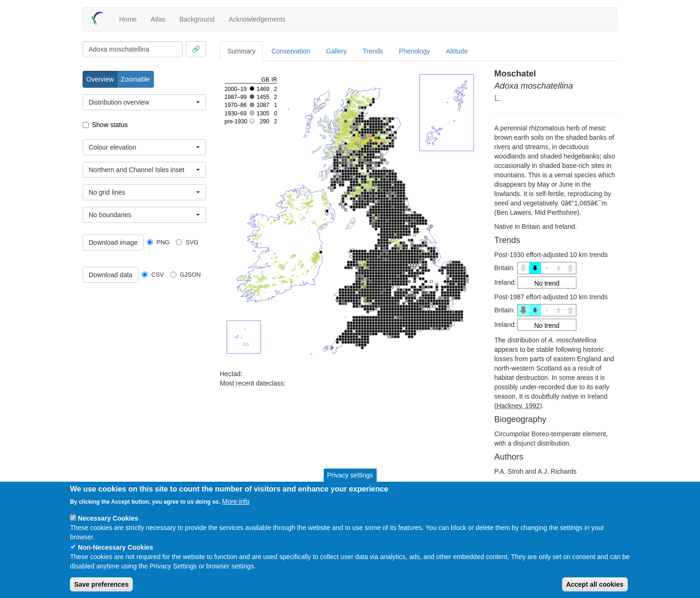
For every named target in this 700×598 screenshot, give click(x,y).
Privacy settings (350, 475)
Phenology (414, 51)
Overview (100, 79)
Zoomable (135, 79)
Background (197, 19)
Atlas (158, 19)
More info (236, 501)
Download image (113, 242)
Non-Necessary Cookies (115, 547)
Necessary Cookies (108, 518)
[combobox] (133, 49)
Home (128, 19)
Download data (110, 275)
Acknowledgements (257, 19)
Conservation (291, 51)
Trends (373, 51)
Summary (242, 51)
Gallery (336, 51)
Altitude (457, 51)
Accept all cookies (595, 584)
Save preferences (101, 584)
